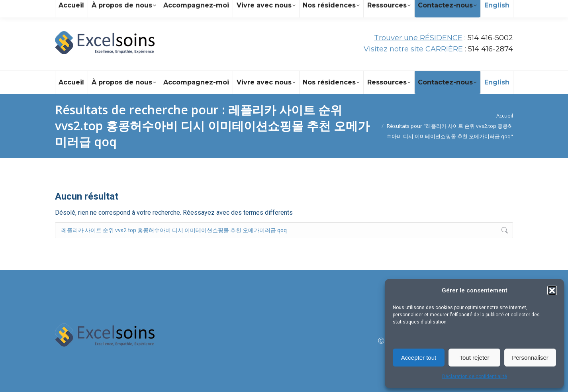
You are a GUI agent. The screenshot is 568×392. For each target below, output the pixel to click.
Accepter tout (419, 358)
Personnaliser (530, 358)
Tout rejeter (474, 358)
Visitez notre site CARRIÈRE (413, 49)
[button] (552, 290)
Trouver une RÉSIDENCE (418, 38)
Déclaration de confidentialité (475, 376)
